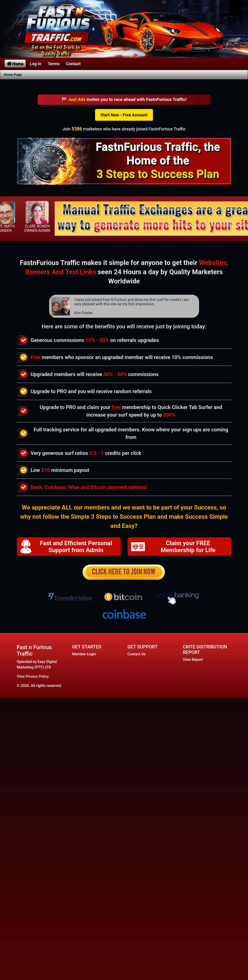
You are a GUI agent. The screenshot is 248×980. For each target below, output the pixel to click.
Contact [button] (73, 64)
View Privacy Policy (33, 676)
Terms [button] (54, 64)
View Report (193, 660)
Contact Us (137, 654)
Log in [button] (36, 64)
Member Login (84, 654)
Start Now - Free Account (124, 115)
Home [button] (15, 64)
